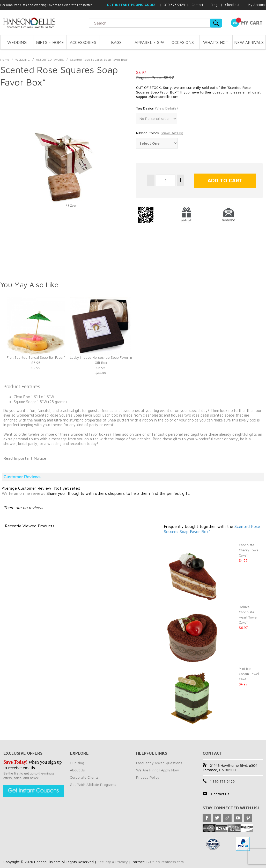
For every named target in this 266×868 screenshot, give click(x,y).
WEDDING (17, 42)
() (167, 108)
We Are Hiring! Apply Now (157, 770)
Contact (197, 5)
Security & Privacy (113, 862)
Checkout (232, 5)
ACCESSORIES (83, 42)
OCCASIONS (183, 42)
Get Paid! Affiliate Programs (93, 784)
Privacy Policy (148, 777)
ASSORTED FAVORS (50, 60)
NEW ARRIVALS (249, 42)
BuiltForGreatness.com (165, 862)
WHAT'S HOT (216, 42)
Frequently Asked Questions (159, 763)
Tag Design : (158, 108)
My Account (257, 5)
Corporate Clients (84, 777)
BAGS (116, 42)
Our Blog (77, 763)
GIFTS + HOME (50, 42)
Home (5, 60)
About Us (77, 770)
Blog (214, 5)
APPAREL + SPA (149, 42)
